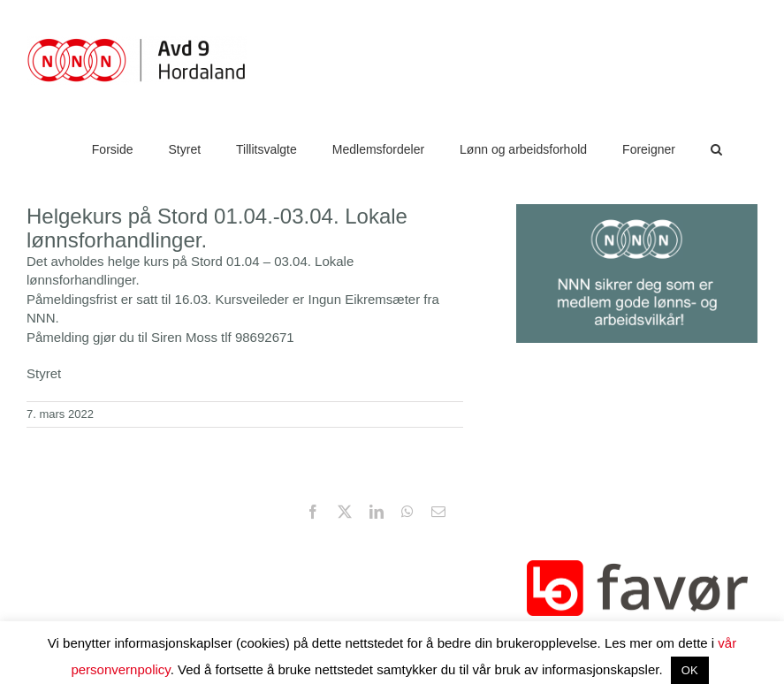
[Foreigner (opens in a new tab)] (649, 149)
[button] (716, 149)
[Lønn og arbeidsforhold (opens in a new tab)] (523, 149)
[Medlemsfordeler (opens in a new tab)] (378, 149)
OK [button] (690, 670)
